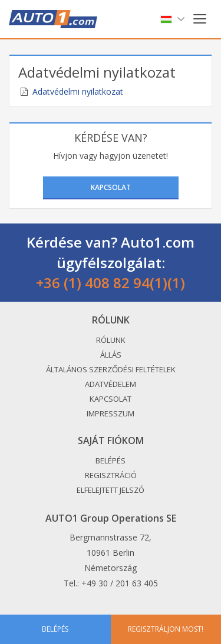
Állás (111, 355)
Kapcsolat (111, 187)
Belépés (111, 461)
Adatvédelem (111, 384)
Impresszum (111, 413)
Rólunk (111, 340)
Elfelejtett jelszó (111, 490)
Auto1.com (53, 19)
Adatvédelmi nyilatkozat (78, 91)
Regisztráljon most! (166, 629)
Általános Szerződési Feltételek (111, 369)
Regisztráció (111, 475)
